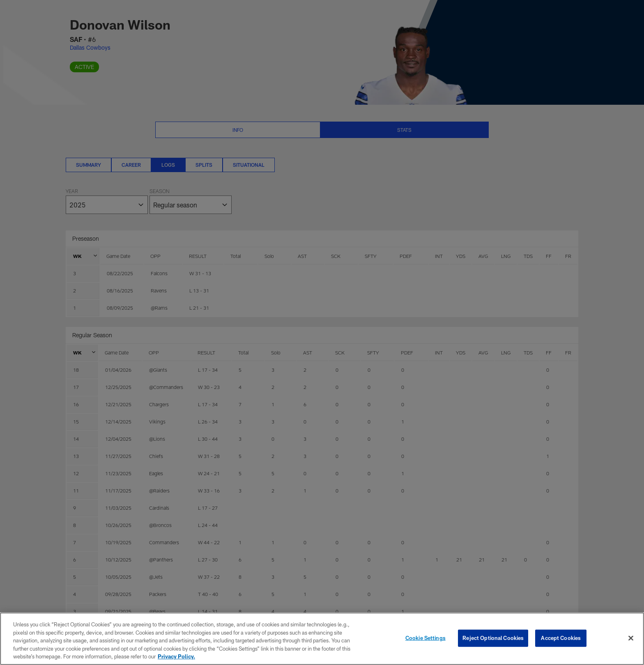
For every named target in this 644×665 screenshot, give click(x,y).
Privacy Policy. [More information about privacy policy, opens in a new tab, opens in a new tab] (176, 656)
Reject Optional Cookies (493, 638)
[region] (322, 639)
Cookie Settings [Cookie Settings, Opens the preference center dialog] (425, 638)
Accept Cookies (561, 638)
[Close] (631, 638)
